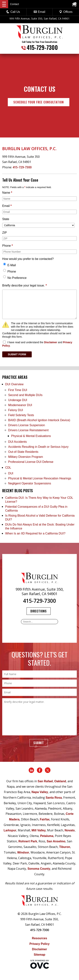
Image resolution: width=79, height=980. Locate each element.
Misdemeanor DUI (20, 405)
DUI (11, 473)
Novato (70, 830)
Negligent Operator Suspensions (30, 483)
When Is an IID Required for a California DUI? (35, 533)
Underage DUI (18, 400)
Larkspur (10, 830)
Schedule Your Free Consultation (39, 102)
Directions (39, 611)
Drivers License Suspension (27, 425)
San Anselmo (56, 841)
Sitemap (39, 955)
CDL (8, 468)
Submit (39, 743)
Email (39, 12)
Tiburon (65, 847)
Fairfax (45, 819)
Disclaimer (51, 342)
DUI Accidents (17, 442)
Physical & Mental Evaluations (31, 436)
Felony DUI (16, 410)
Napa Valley (40, 792)
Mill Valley (39, 830)
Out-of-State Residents (23, 452)
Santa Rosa (54, 798)
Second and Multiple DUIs (25, 395)
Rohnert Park (28, 841)
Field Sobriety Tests (21, 415)
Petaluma (47, 836)
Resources (39, 938)
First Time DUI (18, 390)
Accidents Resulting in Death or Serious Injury (38, 447)
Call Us (13, 12)
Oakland (60, 781)
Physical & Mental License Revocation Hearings (40, 478)
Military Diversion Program (26, 457)
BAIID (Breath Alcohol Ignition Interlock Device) (39, 420)
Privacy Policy (40, 944)
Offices (66, 12)
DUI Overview (14, 384)
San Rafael (45, 781)
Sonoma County (39, 869)
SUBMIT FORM (17, 354)
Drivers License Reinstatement (28, 430)
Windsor (23, 852)
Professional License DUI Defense (31, 462)
